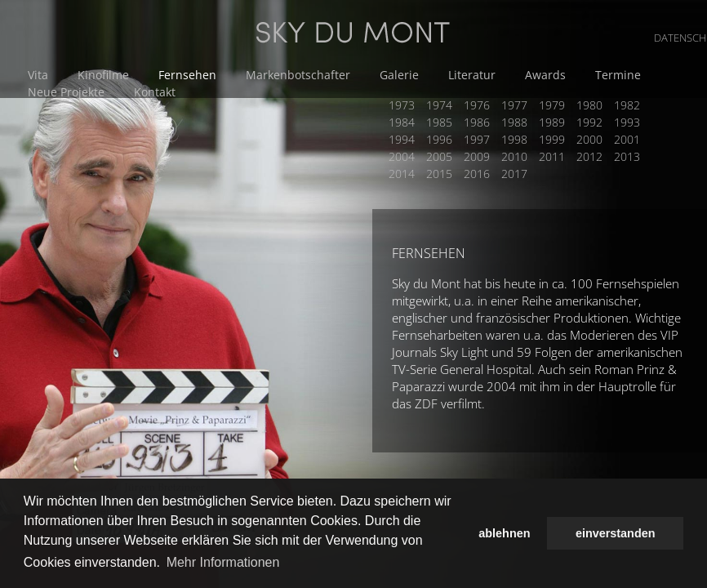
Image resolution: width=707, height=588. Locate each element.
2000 (589, 139)
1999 (552, 139)
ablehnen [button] (504, 533)
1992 (589, 122)
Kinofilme (103, 75)
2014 (402, 174)
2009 (477, 156)
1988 (514, 122)
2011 (552, 156)
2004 (402, 156)
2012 (589, 156)
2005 (439, 156)
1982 (627, 105)
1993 (627, 122)
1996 (439, 139)
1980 (589, 105)
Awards (545, 75)
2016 (477, 174)
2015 (439, 174)
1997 (477, 139)
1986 (477, 122)
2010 (514, 156)
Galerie (399, 75)
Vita (38, 75)
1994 (402, 139)
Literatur (472, 75)
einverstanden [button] (616, 533)
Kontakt (155, 92)
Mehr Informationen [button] (223, 562)
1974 (439, 105)
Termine (618, 75)
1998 (514, 139)
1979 (552, 105)
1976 (477, 105)
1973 (402, 105)
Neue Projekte (66, 92)
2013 (627, 156)
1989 (552, 122)
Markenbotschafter (298, 75)
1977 (514, 105)
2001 (627, 139)
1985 (439, 122)
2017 (514, 174)
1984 (402, 122)
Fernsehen (187, 75)
